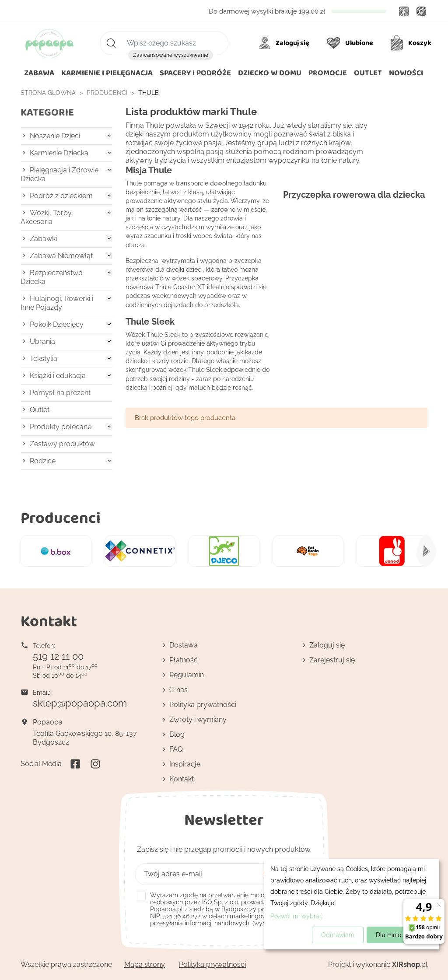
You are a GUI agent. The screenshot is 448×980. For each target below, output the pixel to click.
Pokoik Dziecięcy (57, 324)
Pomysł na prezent (60, 393)
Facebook (404, 11)
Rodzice (43, 461)
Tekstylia (44, 359)
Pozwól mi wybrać (297, 916)
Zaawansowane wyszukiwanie (171, 55)
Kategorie (47, 112)
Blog (177, 734)
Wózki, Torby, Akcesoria (47, 217)
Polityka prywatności (203, 705)
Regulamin (187, 675)
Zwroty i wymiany (198, 719)
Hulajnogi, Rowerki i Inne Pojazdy (57, 303)
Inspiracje (185, 764)
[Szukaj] (164, 43)
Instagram (421, 11)
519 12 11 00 (58, 656)
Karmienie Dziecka (59, 153)
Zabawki (43, 239)
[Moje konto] (285, 43)
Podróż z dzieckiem (61, 196)
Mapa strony (145, 964)
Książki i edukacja (58, 376)
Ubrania (42, 341)
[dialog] (352, 904)
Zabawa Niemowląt (61, 256)
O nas (178, 690)
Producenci (61, 517)
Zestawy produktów (62, 444)
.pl (410, 964)
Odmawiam (338, 935)
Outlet (40, 410)
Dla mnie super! (398, 935)
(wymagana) (230, 909)
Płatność (184, 660)
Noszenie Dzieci (55, 136)
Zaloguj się (327, 645)
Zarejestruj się (332, 660)
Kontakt (182, 779)
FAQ (176, 749)
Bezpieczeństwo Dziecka (52, 277)
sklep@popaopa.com (80, 703)
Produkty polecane (61, 427)
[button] (270, 73)
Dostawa (184, 645)
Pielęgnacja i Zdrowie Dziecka (59, 174)
